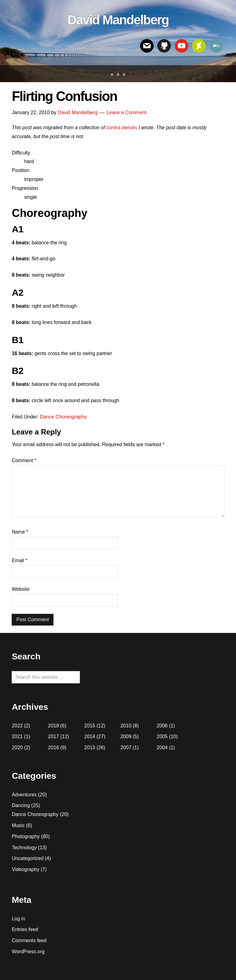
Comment (24, 460)
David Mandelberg (118, 20)
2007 (126, 748)
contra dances (122, 128)
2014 (90, 736)
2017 (53, 736)
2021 (17, 736)
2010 (126, 726)
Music (18, 825)
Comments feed (29, 940)
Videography (26, 869)
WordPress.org (28, 952)
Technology (24, 848)
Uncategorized (28, 858)
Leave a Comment (126, 112)
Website (21, 589)
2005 (162, 736)
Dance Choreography (63, 417)
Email (20, 560)
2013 (90, 748)
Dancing (21, 805)
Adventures (24, 795)
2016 (53, 748)
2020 (17, 748)
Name (20, 532)
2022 (17, 726)
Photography (26, 836)
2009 (126, 736)
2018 (53, 726)
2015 (90, 726)
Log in (18, 919)
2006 (162, 726)
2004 (162, 748)
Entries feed (25, 929)
